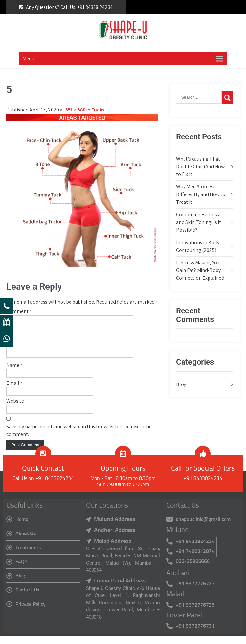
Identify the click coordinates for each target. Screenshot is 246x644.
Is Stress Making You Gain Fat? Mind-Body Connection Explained (200, 270)
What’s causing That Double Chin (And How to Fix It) (200, 166)
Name (14, 373)
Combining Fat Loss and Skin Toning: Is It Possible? (199, 222)
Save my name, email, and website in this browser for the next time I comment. (80, 438)
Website (15, 409)
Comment (19, 311)
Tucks (98, 110)
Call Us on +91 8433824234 (43, 486)
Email (14, 391)
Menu (28, 58)
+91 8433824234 (203, 486)
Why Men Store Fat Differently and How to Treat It (201, 194)
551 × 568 (75, 110)
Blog (181, 384)
